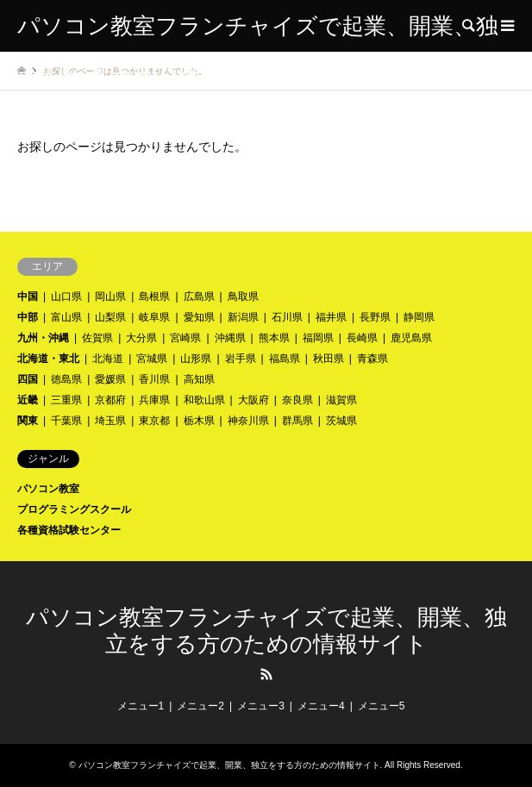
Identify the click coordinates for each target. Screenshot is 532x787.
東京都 (154, 421)
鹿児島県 (411, 338)
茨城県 (341, 421)
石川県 (287, 317)
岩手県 (241, 359)
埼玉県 (110, 421)
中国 (28, 297)
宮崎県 (185, 338)
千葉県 (66, 421)
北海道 (108, 359)
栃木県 (199, 421)
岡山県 (110, 297)
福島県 (285, 359)
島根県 (154, 297)
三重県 (66, 400)
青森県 (372, 359)
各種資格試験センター (69, 530)
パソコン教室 (48, 489)
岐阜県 (154, 317)
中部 (28, 317)
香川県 (154, 379)
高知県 (199, 379)
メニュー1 (141, 706)
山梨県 (110, 317)
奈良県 (297, 400)
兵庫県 (154, 400)
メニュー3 (261, 706)
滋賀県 (341, 400)
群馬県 (297, 421)
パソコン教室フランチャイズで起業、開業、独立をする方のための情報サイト (229, 765)
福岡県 (318, 338)
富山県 (66, 317)
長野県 (375, 317)
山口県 (66, 297)
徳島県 (66, 379)
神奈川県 (248, 421)
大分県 (141, 338)
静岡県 (419, 317)
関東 (28, 421)
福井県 (331, 317)
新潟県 (243, 317)
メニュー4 (321, 706)
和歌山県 (204, 400)
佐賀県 (97, 338)
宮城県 (152, 359)
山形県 (196, 359)
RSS (266, 674)
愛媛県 (110, 379)
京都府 (110, 400)
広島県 (199, 297)
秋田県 (329, 359)
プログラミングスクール (74, 509)
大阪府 (253, 400)
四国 (28, 379)
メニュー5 (382, 706)
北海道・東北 (48, 359)
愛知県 (199, 317)
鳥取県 (243, 297)
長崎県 (362, 338)
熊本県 (274, 338)
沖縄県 (230, 338)
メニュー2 (200, 706)
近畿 (28, 400)
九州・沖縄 (43, 338)
